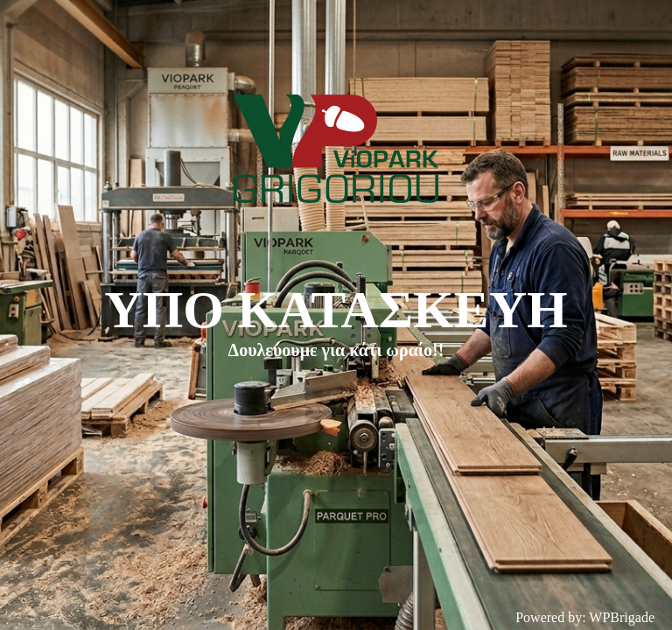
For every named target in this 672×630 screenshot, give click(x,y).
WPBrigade (622, 617)
